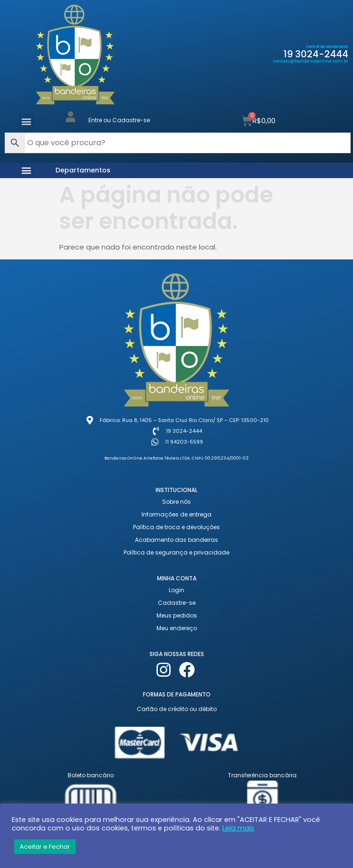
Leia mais (238, 828)
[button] (27, 121)
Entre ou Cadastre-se (119, 120)
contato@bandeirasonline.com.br (311, 61)
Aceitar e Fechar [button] (45, 847)
